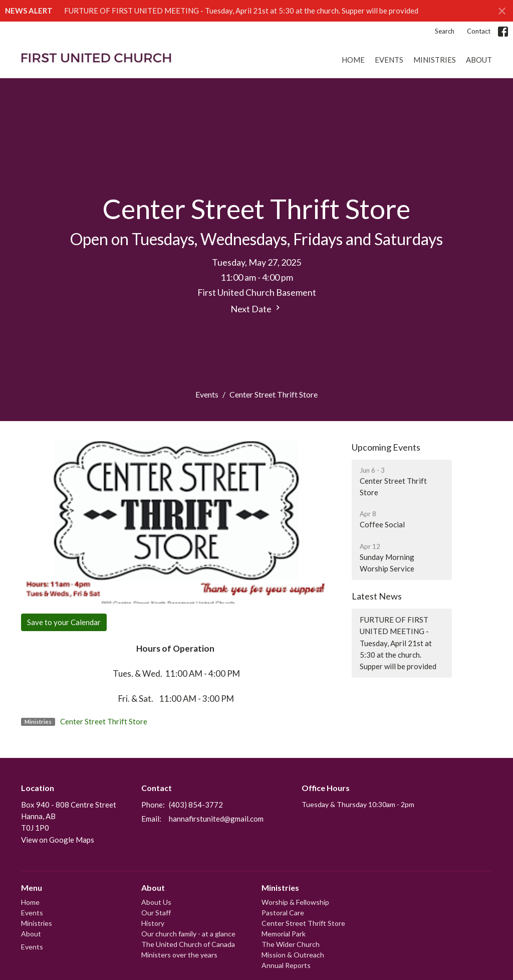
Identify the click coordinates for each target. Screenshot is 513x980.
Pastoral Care (283, 913)
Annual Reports (286, 965)
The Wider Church (291, 944)
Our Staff (156, 913)
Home (353, 60)
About (479, 60)
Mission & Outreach (293, 955)
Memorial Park (284, 934)
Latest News (377, 596)
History (153, 923)
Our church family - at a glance (188, 934)
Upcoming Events (386, 447)
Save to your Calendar (64, 622)
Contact (479, 31)
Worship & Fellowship (295, 902)
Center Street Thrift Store (104, 721)
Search (445, 31)
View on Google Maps (58, 840)
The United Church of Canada (188, 944)
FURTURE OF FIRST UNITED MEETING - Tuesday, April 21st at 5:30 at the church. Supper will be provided (241, 11)
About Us (156, 902)
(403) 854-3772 (196, 805)
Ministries (435, 60)
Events (389, 60)
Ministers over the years (179, 955)
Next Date (256, 309)
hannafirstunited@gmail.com (216, 819)
